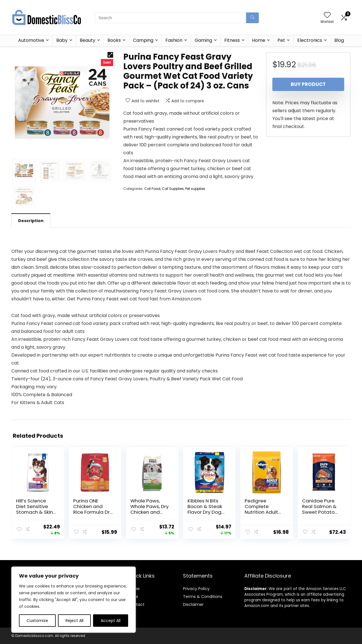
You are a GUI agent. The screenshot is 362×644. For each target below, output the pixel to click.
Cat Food (152, 189)
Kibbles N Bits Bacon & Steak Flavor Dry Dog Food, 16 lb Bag (205, 509)
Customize (37, 621)
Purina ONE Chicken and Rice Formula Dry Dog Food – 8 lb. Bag (93, 512)
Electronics (310, 40)
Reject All (75, 621)
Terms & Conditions (203, 597)
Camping (143, 40)
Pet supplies (195, 189)
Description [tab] (31, 221)
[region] (74, 600)
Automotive (31, 40)
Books (114, 40)
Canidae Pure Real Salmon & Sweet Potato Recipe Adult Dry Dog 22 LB (321, 512)
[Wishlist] (327, 15)
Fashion (174, 40)
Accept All (111, 621)
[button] (110, 55)
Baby (62, 40)
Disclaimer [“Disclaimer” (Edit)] (193, 604)
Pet (281, 40)
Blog (339, 40)
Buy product (308, 84)
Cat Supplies (173, 189)
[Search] (252, 18)
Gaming (203, 40)
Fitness (232, 40)
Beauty (88, 40)
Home (259, 40)
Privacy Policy (196, 589)
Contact (136, 604)
